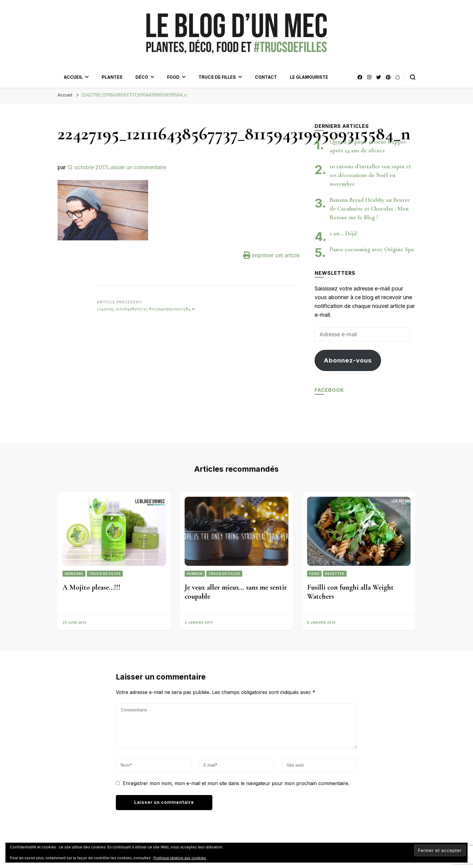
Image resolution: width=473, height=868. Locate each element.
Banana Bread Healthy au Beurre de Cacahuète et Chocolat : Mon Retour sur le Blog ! (370, 209)
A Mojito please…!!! (91, 587)
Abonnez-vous (348, 360)
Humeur (195, 574)
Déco (142, 77)
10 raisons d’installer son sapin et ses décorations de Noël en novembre (370, 175)
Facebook (329, 390)
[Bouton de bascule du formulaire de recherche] (413, 77)
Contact (266, 77)
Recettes (335, 574)
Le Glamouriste (309, 77)
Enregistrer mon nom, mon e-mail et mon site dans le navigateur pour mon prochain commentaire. (236, 783)
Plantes (112, 77)
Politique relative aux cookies (180, 858)
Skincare (74, 574)
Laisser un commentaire (137, 167)
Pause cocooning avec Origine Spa (372, 249)
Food (173, 77)
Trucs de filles (217, 77)
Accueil (73, 77)
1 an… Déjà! (344, 233)
